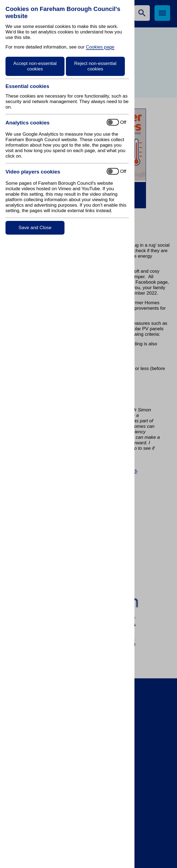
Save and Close (35, 228)
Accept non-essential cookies (35, 66)
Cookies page (100, 47)
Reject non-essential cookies (95, 66)
